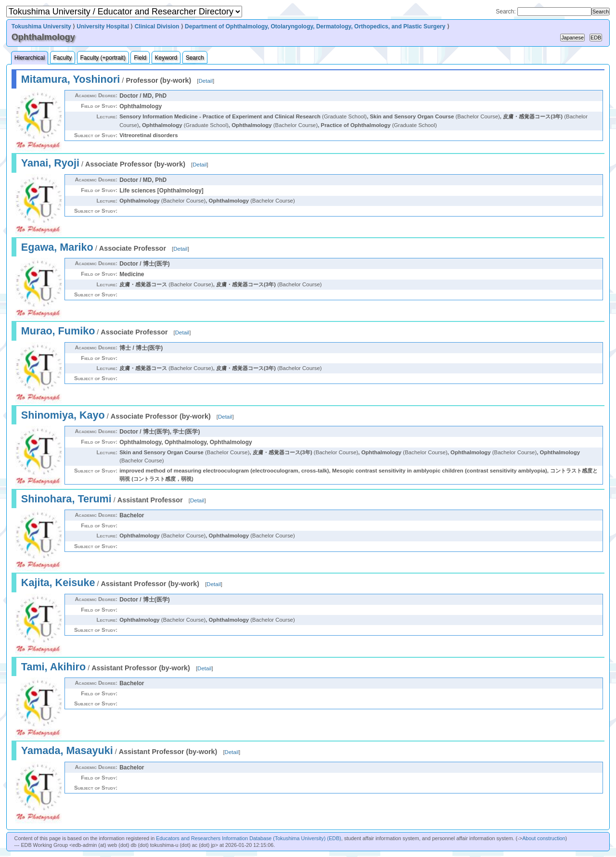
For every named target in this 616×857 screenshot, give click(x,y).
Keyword (166, 58)
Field (140, 58)
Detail (206, 81)
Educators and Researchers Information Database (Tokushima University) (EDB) (249, 838)
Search (195, 58)
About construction (544, 838)
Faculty (63, 58)
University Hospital (103, 26)
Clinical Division (157, 26)
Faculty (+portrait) (103, 58)
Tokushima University (41, 26)
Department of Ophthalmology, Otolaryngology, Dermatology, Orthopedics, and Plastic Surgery (315, 26)
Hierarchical (30, 58)
